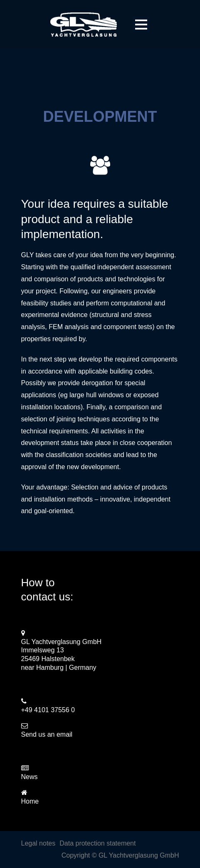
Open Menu (141, 24)
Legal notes (38, 843)
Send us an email (47, 734)
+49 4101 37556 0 (48, 710)
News (30, 777)
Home (30, 801)
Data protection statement (98, 843)
